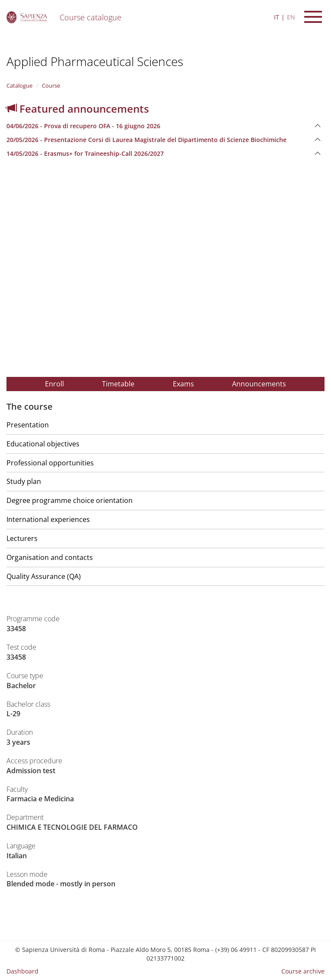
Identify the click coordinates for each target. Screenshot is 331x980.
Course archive (303, 971)
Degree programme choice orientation (70, 500)
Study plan (24, 481)
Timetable (118, 384)
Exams (183, 384)
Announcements (259, 384)
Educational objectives (43, 444)
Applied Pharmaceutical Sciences (95, 61)
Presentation (28, 425)
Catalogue (19, 85)
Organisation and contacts (50, 557)
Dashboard (22, 971)
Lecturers (22, 538)
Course (51, 85)
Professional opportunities (50, 463)
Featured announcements (78, 109)
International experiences (48, 519)
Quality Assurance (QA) (44, 576)
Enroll (54, 384)
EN (291, 17)
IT (277, 17)
